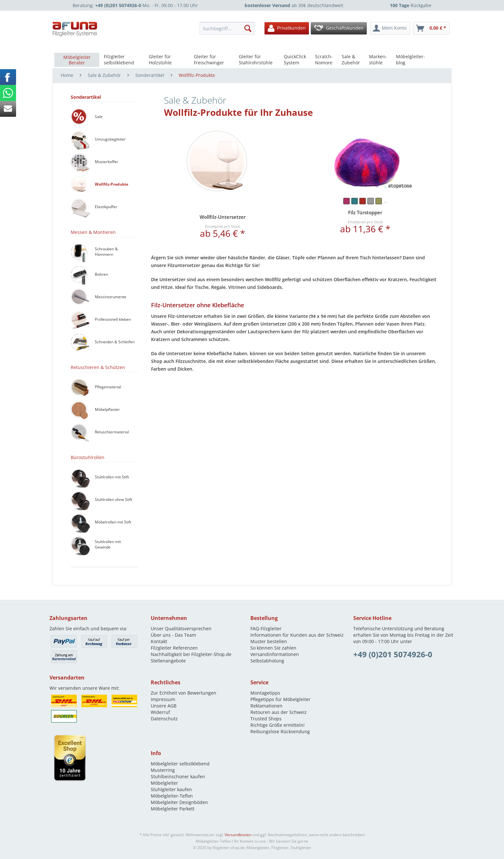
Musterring (163, 770)
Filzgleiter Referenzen (174, 648)
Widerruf (160, 712)
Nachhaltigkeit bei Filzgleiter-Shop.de (191, 654)
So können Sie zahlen (273, 648)
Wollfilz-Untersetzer (223, 217)
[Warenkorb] (431, 28)
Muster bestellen (269, 641)
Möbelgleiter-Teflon (172, 796)
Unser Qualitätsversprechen (181, 628)
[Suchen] (248, 28)
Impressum (163, 699)
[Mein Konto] (390, 28)
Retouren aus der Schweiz (279, 712)
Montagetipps (265, 693)
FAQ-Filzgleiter (266, 628)
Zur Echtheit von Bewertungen (184, 693)
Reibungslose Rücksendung (280, 731)
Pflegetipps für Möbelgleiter (280, 699)
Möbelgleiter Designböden (179, 802)
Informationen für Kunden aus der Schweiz (297, 635)
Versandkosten (238, 835)
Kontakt (159, 641)
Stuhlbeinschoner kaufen (178, 776)
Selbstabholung (267, 661)
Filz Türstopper (365, 212)
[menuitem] (229, 28)
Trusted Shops (266, 719)
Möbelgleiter (164, 783)
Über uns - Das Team (173, 635)
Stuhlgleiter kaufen (171, 789)
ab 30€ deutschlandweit (294, 5)
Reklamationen (266, 706)
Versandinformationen (275, 654)
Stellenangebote (168, 661)
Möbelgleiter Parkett (173, 809)
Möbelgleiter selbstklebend (180, 764)
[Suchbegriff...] (227, 28)
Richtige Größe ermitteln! (278, 725)
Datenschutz (164, 719)
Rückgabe (411, 5)
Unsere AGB (164, 706)
